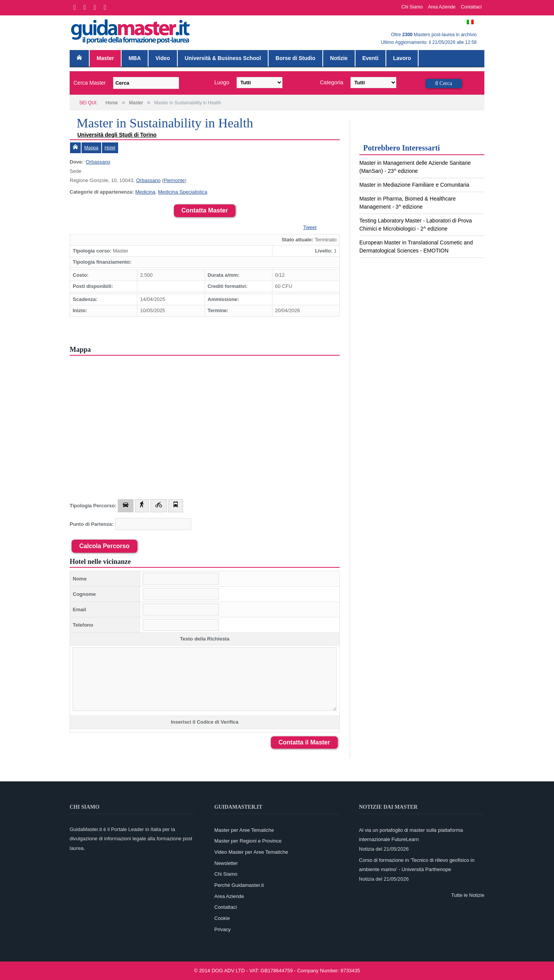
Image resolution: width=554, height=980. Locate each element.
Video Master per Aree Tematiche (251, 852)
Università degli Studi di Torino (117, 135)
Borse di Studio (295, 58)
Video (163, 58)
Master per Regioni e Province (248, 841)
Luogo (222, 82)
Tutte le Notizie (468, 895)
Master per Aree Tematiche (244, 830)
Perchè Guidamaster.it (239, 885)
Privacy (223, 929)
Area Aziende (442, 7)
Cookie (222, 918)
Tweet (310, 227)
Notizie (339, 58)
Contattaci (471, 7)
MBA (135, 58)
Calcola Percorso (104, 546)
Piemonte (174, 180)
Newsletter (226, 863)
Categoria (332, 82)
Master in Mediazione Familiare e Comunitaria (414, 185)
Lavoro (402, 58)
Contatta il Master (304, 742)
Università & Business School (223, 58)
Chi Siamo (412, 7)
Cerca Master (90, 83)
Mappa (91, 148)
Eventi (370, 58)
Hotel (110, 148)
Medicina (145, 192)
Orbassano (98, 162)
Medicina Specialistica (183, 192)
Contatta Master (205, 210)
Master (105, 58)
